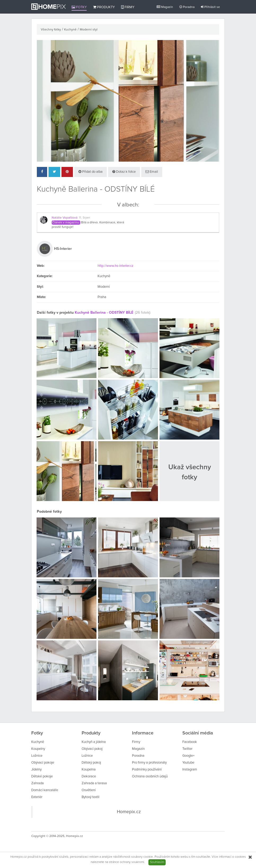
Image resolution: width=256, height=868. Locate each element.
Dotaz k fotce (124, 172)
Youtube (188, 763)
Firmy (128, 7)
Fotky (79, 7)
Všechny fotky (51, 30)
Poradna (187, 7)
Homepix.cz (129, 812)
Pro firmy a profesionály (149, 763)
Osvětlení (89, 790)
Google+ (188, 756)
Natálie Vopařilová (65, 218)
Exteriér (37, 797)
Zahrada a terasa (94, 783)
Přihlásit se (210, 7)
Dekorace (89, 776)
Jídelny (36, 770)
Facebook (190, 742)
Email (152, 172)
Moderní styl (89, 30)
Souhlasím (157, 862)
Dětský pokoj (91, 763)
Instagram (190, 770)
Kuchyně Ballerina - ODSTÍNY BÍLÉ (104, 313)
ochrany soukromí (132, 862)
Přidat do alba (91, 172)
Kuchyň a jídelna (94, 742)
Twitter (187, 749)
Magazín (165, 7)
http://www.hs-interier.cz (115, 266)
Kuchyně (70, 30)
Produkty (104, 7)
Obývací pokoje (43, 763)
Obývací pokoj (92, 749)
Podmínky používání (147, 770)
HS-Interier (63, 249)
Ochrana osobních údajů (150, 776)
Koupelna (89, 770)
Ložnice (37, 756)
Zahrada (37, 783)
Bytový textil (91, 797)
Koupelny (38, 749)
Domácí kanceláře (45, 790)
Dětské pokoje (42, 776)
